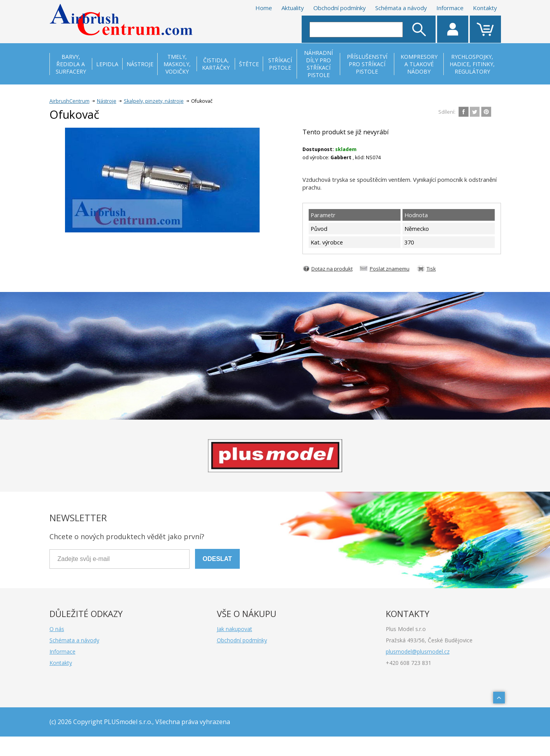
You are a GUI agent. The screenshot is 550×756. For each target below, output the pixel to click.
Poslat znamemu (390, 269)
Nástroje (107, 101)
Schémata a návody (401, 8)
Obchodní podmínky (340, 8)
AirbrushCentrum (69, 101)
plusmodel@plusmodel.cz (418, 651)
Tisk (431, 269)
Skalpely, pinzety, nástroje (154, 101)
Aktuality (293, 8)
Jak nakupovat (235, 629)
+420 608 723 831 (409, 663)
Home (264, 8)
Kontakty (485, 8)
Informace (450, 8)
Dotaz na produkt (332, 269)
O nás (57, 629)
